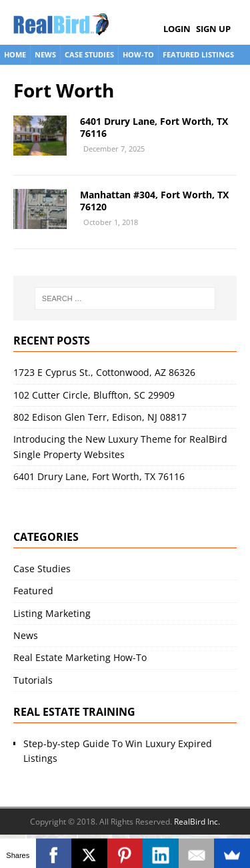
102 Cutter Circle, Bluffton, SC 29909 (94, 395)
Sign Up (213, 29)
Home (15, 54)
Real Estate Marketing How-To (80, 657)
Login (177, 29)
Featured (33, 591)
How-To (138, 54)
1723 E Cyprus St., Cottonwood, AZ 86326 (104, 372)
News (45, 54)
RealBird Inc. (197, 822)
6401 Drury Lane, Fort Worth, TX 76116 (154, 127)
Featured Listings (198, 54)
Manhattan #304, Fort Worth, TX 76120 (154, 201)
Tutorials (33, 680)
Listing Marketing (52, 613)
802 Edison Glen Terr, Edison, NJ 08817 (100, 417)
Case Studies (89, 54)
